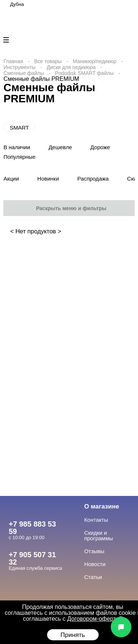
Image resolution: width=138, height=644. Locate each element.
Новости (95, 564)
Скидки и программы (99, 535)
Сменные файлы (24, 73)
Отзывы (94, 551)
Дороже (100, 147)
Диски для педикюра (71, 67)
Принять (72, 635)
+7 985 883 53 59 (32, 528)
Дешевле (60, 147)
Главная (13, 61)
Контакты (96, 520)
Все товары (48, 61)
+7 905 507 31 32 (32, 558)
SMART (19, 128)
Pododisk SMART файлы (84, 73)
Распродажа (93, 179)
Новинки (48, 179)
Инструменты (19, 67)
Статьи (93, 577)
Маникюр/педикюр (95, 61)
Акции (11, 179)
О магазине (102, 506)
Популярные (19, 157)
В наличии (17, 147)
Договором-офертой (95, 619)
